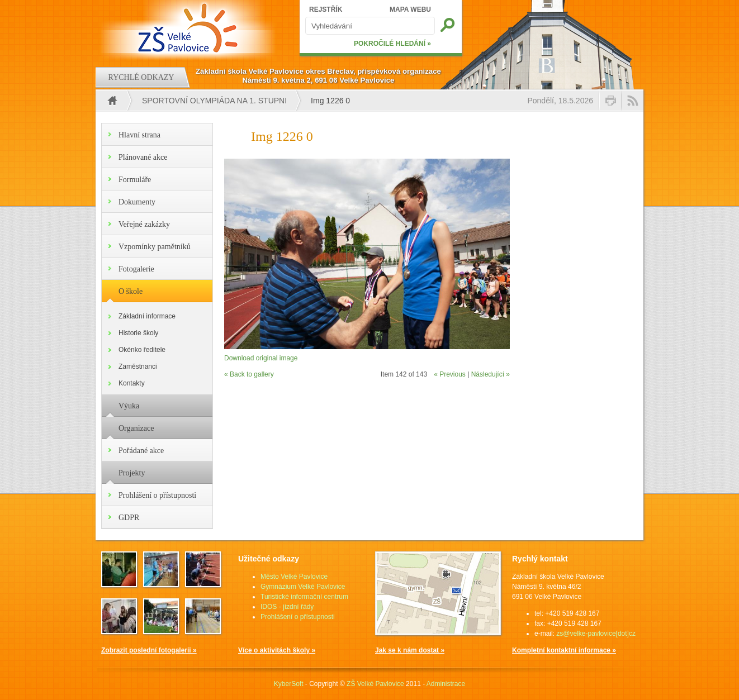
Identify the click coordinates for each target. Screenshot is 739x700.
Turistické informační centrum (304, 597)
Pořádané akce (141, 451)
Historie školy (138, 333)
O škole (131, 291)
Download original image (261, 358)
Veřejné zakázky (144, 224)
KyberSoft (289, 684)
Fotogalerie (136, 269)
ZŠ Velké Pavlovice (375, 684)
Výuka (129, 406)
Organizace (136, 428)
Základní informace (147, 316)
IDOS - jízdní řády (287, 607)
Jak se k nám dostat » (410, 650)
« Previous (450, 374)
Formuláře (135, 180)
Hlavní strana (139, 135)
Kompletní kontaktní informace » (564, 650)
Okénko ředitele (142, 350)
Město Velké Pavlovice (294, 577)
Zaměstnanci (138, 366)
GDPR (129, 518)
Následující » (491, 374)
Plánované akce (143, 157)
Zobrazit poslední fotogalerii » (149, 650)
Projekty (132, 473)
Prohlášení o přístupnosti (157, 495)
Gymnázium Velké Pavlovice (303, 587)
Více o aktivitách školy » (277, 650)
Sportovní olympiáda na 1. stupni (214, 101)
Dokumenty (137, 202)
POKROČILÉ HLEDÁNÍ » (392, 44)
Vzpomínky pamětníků (155, 247)
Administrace (446, 684)
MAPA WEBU (410, 9)
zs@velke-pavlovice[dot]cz (596, 634)
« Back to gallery (249, 374)
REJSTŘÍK (326, 9)
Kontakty (132, 383)
